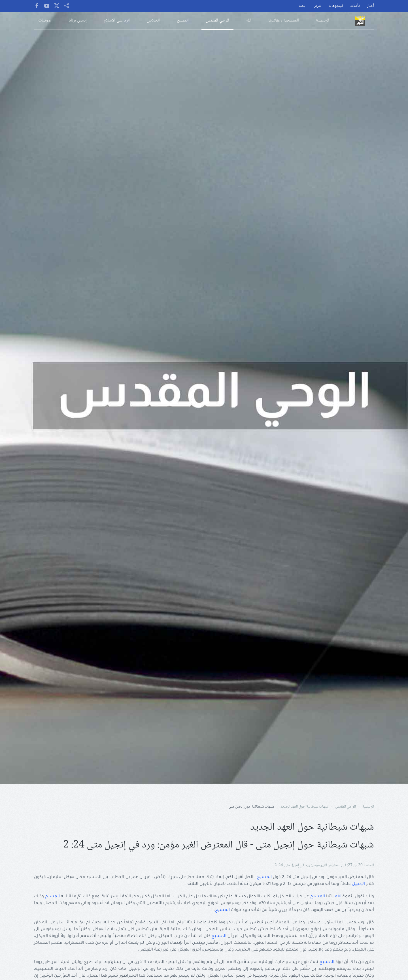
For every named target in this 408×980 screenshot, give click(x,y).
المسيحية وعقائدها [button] (284, 21)
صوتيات (45, 21)
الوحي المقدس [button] (217, 21)
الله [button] (249, 21)
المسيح (264, 877)
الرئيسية (323, 21)
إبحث (302, 6)
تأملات (355, 6)
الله (338, 897)
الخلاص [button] (153, 21)
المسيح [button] (183, 21)
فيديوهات (336, 6)
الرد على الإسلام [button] (117, 21)
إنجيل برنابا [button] (78, 21)
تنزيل (317, 6)
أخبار (370, 6)
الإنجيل (358, 884)
